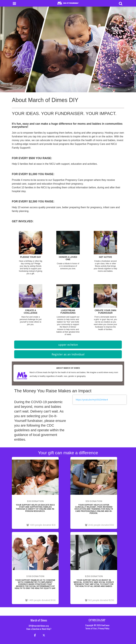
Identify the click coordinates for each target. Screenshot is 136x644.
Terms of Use (91, 628)
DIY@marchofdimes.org (39, 626)
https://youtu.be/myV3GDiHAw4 (92, 400)
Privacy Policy (104, 628)
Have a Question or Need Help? (39, 629)
